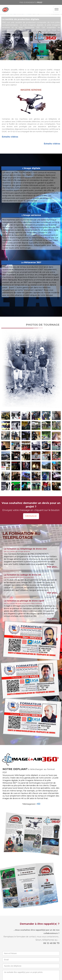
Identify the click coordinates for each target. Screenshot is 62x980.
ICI (39, 804)
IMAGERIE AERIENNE (31, 90)
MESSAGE (31, 516)
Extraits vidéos (10, 137)
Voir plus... (53, 567)
